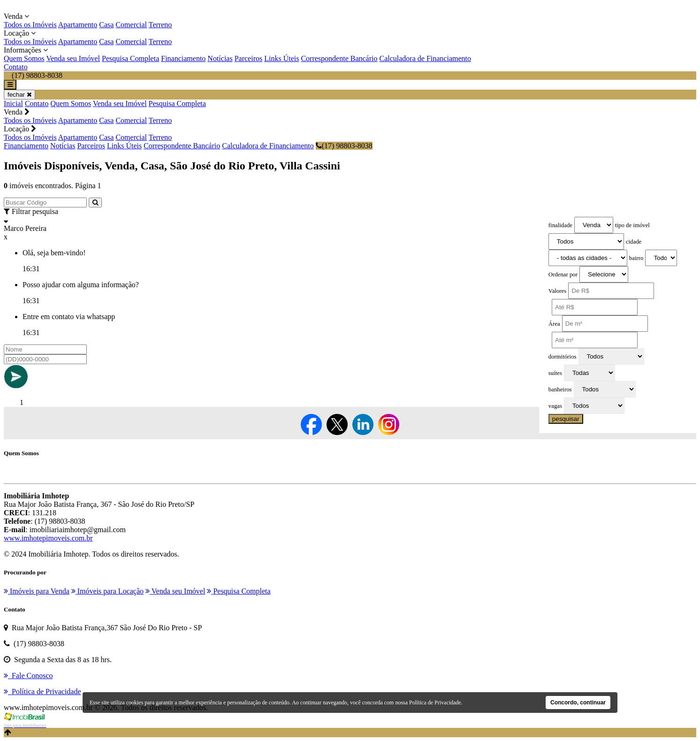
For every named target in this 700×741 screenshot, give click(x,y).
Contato (16, 67)
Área (554, 324)
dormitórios (563, 357)
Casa (106, 25)
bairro (636, 258)
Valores (557, 291)
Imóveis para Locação (107, 591)
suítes (555, 373)
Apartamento (78, 25)
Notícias (220, 58)
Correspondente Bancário (339, 58)
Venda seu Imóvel (73, 58)
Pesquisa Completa (130, 58)
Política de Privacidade (435, 703)
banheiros (560, 390)
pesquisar (566, 419)
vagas (555, 406)
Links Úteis (282, 58)
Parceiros (249, 58)
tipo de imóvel (632, 225)
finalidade (560, 225)
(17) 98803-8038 (344, 146)
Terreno (160, 25)
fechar (19, 95)
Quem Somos (24, 58)
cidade (634, 242)
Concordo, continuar (578, 703)
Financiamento (183, 58)
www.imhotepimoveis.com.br (48, 538)
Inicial (13, 103)
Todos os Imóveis (30, 25)
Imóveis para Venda (37, 591)
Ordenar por (563, 275)
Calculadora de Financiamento (425, 58)
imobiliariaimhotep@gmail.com (78, 530)
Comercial (131, 25)
